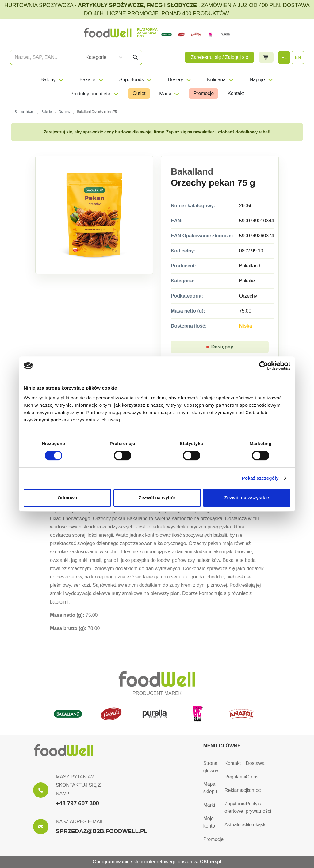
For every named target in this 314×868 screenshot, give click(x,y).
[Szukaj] (135, 57)
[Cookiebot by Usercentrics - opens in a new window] (264, 366)
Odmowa (67, 498)
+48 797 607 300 (77, 803)
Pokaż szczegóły (260, 478)
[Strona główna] (64, 751)
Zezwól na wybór (157, 498)
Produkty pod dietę (95, 94)
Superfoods (136, 80)
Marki (169, 94)
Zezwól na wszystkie (247, 498)
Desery (180, 80)
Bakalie (92, 80)
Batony (52, 80)
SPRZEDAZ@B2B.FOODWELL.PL (102, 831)
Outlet (139, 93)
